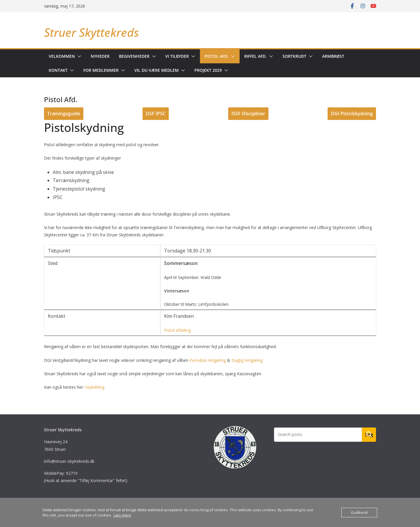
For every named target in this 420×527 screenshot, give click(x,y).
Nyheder (100, 56)
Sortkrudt (294, 56)
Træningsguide (64, 114)
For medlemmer (101, 70)
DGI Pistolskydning (352, 114)
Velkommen (62, 56)
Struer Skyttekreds (92, 32)
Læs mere (122, 515)
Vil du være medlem (157, 70)
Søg (369, 434)
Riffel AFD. (255, 56)
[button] (78, 56)
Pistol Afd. (217, 56)
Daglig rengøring (247, 360)
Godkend (359, 512)
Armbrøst (333, 56)
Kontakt (58, 70)
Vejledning (95, 387)
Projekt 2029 (208, 70)
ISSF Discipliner (248, 114)
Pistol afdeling (177, 330)
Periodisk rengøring (208, 360)
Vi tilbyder (177, 56)
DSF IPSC (156, 114)
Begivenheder (134, 56)
